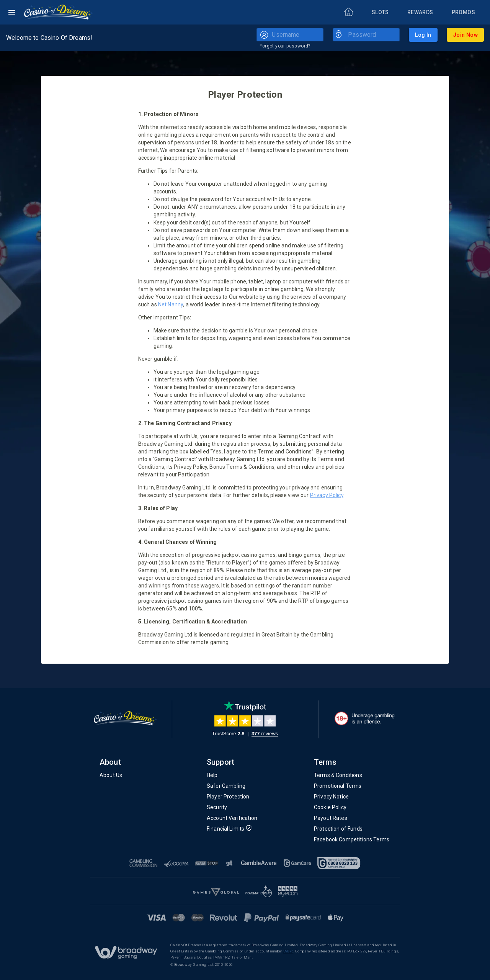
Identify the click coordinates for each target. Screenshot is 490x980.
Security (217, 807)
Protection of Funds (338, 829)
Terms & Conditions (338, 775)
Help (212, 775)
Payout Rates (331, 818)
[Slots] (380, 12)
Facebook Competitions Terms (352, 839)
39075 (288, 951)
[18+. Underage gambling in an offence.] (365, 718)
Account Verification (232, 818)
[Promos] (463, 12)
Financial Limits (229, 829)
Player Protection (228, 797)
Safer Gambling (226, 786)
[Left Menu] (12, 12)
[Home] (59, 12)
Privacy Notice (331, 797)
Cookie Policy (330, 807)
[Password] (372, 35)
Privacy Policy (327, 495)
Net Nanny (171, 304)
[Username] (296, 35)
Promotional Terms (338, 786)
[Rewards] (420, 12)
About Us (111, 775)
